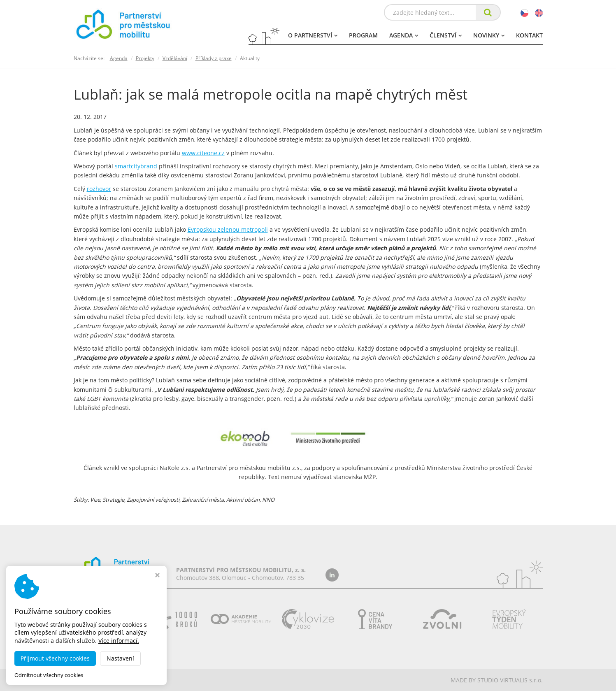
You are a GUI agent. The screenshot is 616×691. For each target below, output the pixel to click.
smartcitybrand (136, 166)
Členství (446, 35)
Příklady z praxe (214, 58)
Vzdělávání (175, 58)
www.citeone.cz (203, 153)
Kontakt (529, 35)
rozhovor (99, 189)
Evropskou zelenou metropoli (228, 229)
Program (363, 35)
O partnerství (313, 35)
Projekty (145, 58)
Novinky (489, 35)
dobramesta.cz (145, 680)
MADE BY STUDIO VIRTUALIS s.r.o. (497, 680)
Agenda (404, 35)
